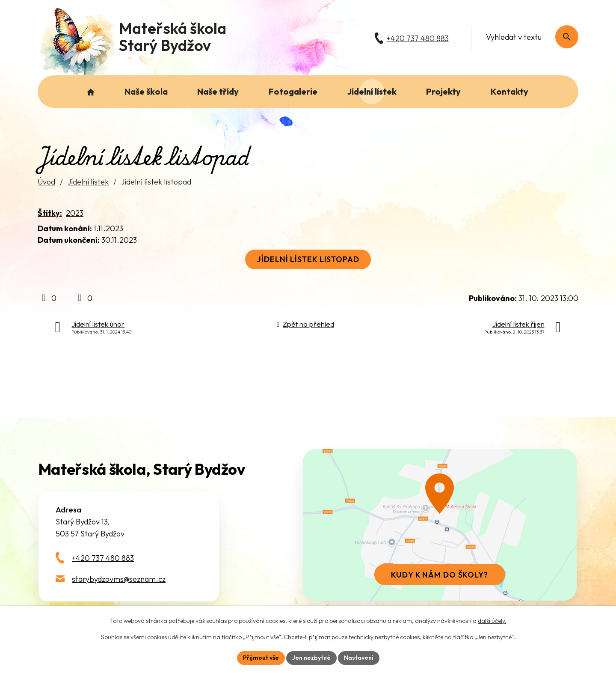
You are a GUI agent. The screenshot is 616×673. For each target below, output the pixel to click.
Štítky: (50, 213)
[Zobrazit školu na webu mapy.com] (440, 525)
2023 (75, 213)
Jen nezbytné (311, 658)
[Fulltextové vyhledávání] (528, 37)
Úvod (46, 182)
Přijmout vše (261, 658)
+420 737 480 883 (103, 558)
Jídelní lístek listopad (308, 259)
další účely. (492, 621)
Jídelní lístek (88, 182)
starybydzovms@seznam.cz (119, 579)
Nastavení (359, 658)
